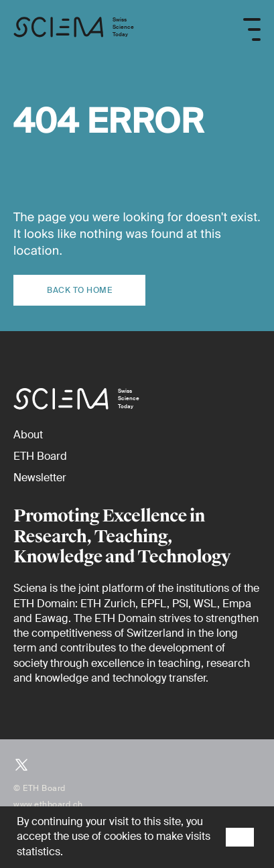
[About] (28, 435)
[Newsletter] (40, 478)
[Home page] (74, 29)
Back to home (79, 290)
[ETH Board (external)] (40, 456)
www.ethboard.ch (48, 804)
